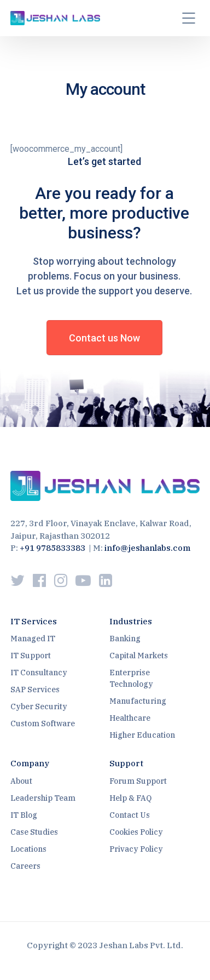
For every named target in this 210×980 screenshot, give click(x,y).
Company (30, 763)
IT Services (34, 621)
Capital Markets (139, 656)
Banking (125, 639)
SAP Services (35, 690)
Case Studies (34, 832)
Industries (131, 621)
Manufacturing (138, 701)
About (21, 781)
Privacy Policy (136, 849)
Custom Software (43, 723)
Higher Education (142, 735)
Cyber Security (39, 706)
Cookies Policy (136, 832)
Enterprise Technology (131, 678)
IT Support (31, 656)
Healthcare (130, 718)
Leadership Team (43, 798)
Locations (28, 849)
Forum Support (138, 781)
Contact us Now (104, 338)
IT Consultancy (39, 673)
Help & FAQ (130, 798)
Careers (25, 866)
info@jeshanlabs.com (147, 548)
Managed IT (33, 639)
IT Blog (24, 815)
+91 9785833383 (52, 548)
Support (126, 763)
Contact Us (130, 815)
